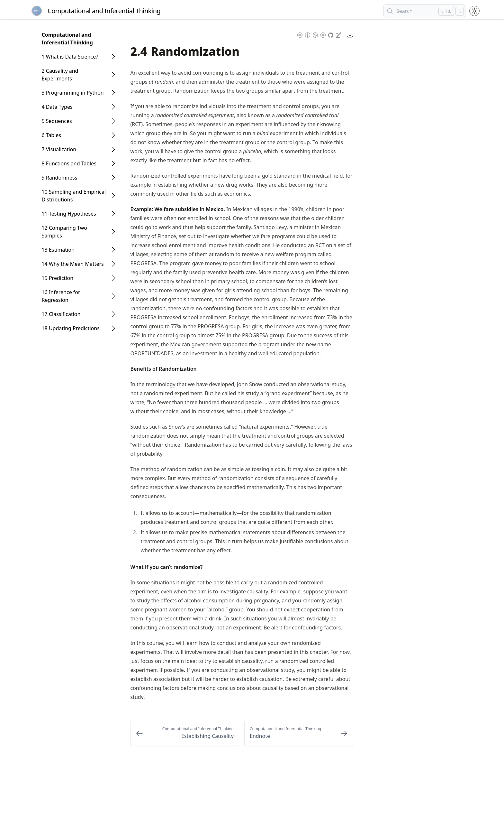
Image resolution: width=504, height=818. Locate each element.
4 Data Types (57, 107)
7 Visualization (59, 149)
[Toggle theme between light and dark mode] (474, 11)
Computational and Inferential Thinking (67, 39)
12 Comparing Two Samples (64, 232)
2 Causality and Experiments (60, 75)
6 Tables (51, 135)
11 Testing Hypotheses (69, 214)
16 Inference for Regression (61, 296)
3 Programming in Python (72, 93)
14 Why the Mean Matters (72, 264)
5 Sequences (57, 121)
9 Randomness (59, 178)
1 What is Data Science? (70, 57)
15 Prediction (57, 278)
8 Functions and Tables (69, 163)
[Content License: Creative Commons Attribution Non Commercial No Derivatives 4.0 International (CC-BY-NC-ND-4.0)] (311, 35)
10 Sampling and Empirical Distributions (73, 196)
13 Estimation (58, 250)
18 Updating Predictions (70, 328)
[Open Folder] (113, 57)
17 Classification (61, 314)
